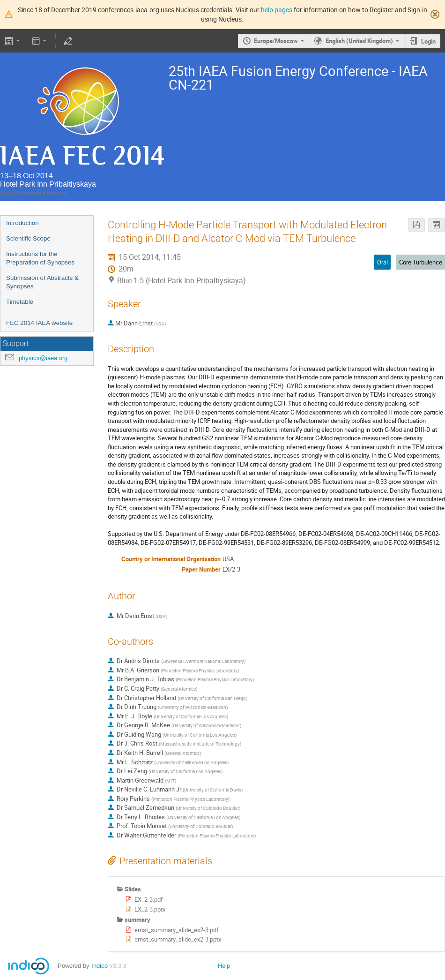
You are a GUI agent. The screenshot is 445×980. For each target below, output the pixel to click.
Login (428, 41)
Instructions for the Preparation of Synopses (40, 258)
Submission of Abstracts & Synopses (42, 282)
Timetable (20, 302)
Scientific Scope (28, 238)
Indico (100, 966)
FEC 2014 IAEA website (39, 323)
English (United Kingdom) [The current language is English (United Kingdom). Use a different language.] (359, 41)
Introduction (22, 223)
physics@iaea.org (43, 358)
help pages (277, 10)
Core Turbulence (421, 262)
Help (224, 966)
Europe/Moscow (276, 41)
